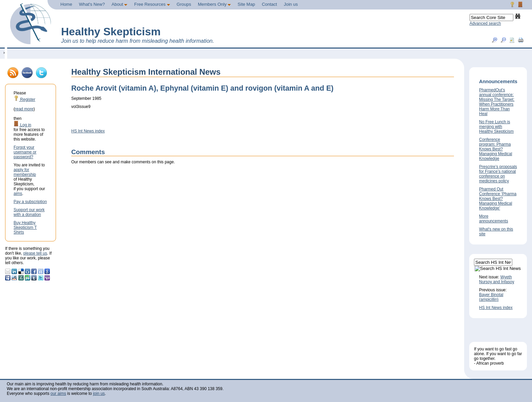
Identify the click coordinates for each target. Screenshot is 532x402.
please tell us (35, 253)
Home (66, 4)
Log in (22, 125)
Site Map (246, 4)
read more (24, 109)
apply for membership (25, 172)
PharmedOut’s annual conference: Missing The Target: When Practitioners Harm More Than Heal (497, 102)
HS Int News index (88, 131)
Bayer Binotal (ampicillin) (491, 297)
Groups (184, 4)
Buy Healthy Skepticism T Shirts (25, 227)
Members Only (214, 4)
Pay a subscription (30, 202)
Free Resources (152, 4)
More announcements (493, 219)
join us (99, 394)
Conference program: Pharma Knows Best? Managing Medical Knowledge (496, 149)
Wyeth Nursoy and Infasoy (497, 279)
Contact (270, 4)
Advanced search (485, 23)
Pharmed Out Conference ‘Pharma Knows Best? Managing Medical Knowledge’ (498, 199)
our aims (58, 394)
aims (18, 194)
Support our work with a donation (29, 212)
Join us (291, 4)
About (120, 4)
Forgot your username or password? (25, 152)
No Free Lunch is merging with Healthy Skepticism (496, 127)
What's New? (92, 4)
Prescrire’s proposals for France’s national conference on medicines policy (498, 174)
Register (24, 99)
